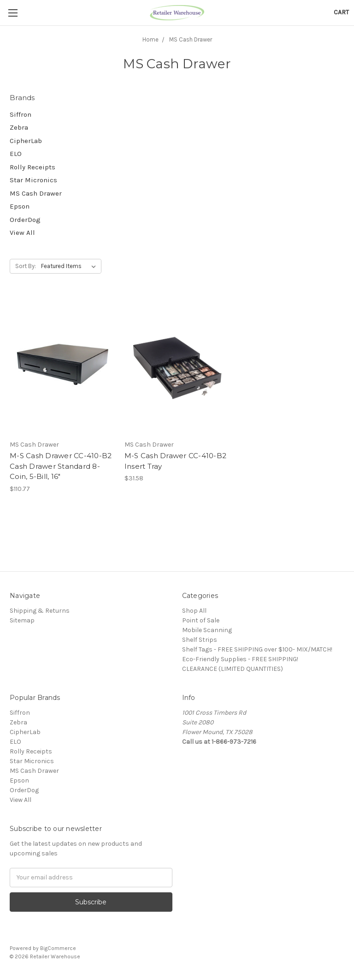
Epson (20, 206)
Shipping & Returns (40, 611)
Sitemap (22, 620)
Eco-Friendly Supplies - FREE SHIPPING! (240, 659)
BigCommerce (58, 948)
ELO (16, 154)
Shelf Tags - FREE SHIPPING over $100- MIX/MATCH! (257, 649)
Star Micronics (33, 180)
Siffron (21, 114)
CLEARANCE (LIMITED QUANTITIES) (233, 669)
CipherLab (26, 141)
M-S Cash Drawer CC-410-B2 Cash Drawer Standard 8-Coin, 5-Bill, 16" (61, 466)
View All (22, 233)
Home (150, 39)
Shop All (194, 611)
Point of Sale (201, 620)
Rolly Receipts (32, 167)
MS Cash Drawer (191, 39)
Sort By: (26, 266)
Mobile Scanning (207, 630)
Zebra (19, 127)
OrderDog (25, 220)
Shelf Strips (200, 640)
